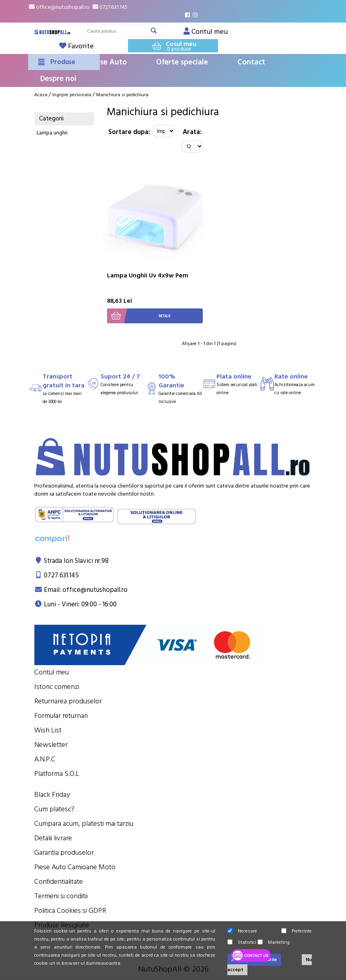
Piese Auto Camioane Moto (75, 867)
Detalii (139, 316)
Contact (251, 62)
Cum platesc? (54, 809)
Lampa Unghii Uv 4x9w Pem (148, 275)
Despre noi (58, 79)
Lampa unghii (52, 133)
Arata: (192, 132)
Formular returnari (61, 716)
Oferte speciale (182, 62)
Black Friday (52, 795)
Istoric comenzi (57, 687)
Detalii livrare (53, 838)
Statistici (242, 942)
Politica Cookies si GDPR (70, 911)
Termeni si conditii (61, 896)
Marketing (274, 942)
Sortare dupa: (129, 132)
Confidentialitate (59, 882)
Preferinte (297, 931)
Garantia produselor (64, 853)
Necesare (242, 931)
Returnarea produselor (68, 701)
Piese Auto (108, 62)
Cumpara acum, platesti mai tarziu (84, 824)
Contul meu (51, 672)
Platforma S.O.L (57, 774)
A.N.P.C (45, 759)
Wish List (48, 730)
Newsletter (51, 745)
